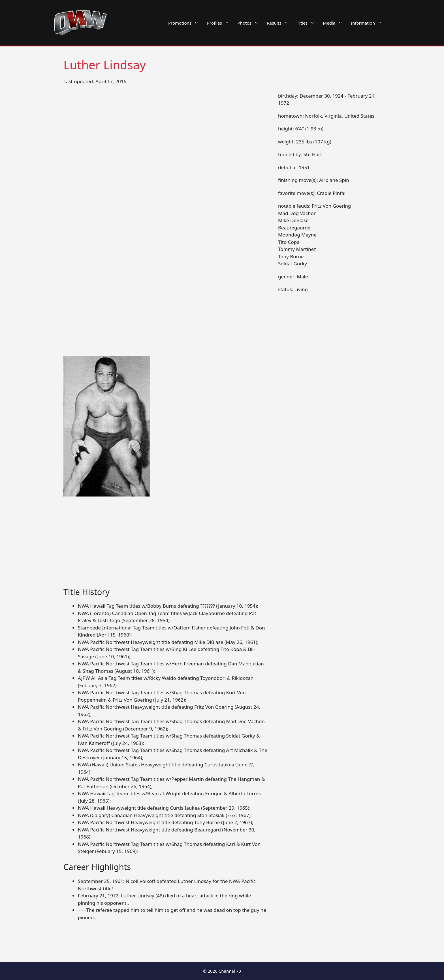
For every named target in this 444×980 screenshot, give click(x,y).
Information (369, 23)
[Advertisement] (166, 545)
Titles (308, 23)
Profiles (220, 23)
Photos (250, 23)
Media (335, 23)
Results (280, 23)
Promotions (185, 23)
